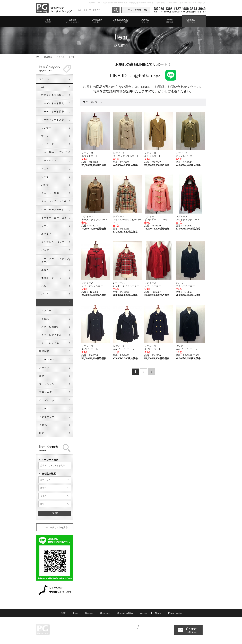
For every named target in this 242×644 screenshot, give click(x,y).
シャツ (45, 177)
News (170, 21)
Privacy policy (175, 613)
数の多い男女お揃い (53, 95)
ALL (44, 87)
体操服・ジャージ (51, 278)
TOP (38, 57)
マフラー (46, 310)
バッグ (45, 250)
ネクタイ (46, 234)
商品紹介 (48, 57)
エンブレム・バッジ (53, 242)
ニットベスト (49, 161)
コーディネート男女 (53, 103)
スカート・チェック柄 (54, 201)
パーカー (46, 294)
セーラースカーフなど (54, 218)
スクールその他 (50, 343)
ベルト (45, 286)
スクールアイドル (51, 335)
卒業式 (45, 319)
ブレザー (46, 128)
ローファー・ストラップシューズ (57, 260)
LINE (145, 87)
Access (145, 21)
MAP (68, 632)
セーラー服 (48, 144)
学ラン (45, 136)
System (72, 21)
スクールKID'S (50, 327)
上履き (45, 270)
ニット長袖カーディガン (55, 152)
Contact (191, 21)
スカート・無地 (50, 193)
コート (45, 302)
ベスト (45, 169)
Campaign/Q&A (121, 21)
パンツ (45, 185)
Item (48, 21)
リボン (45, 226)
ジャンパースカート (53, 210)
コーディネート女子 (53, 120)
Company (97, 21)
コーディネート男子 (53, 112)
